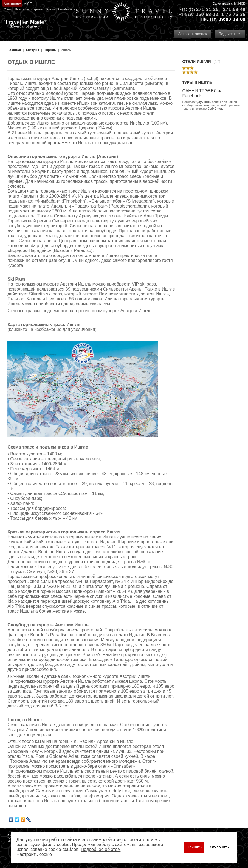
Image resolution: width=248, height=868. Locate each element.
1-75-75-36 (233, 14)
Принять (194, 847)
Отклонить (219, 847)
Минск (239, 4)
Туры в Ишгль (197, 82)
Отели (50, 9)
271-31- (205, 9)
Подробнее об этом (101, 849)
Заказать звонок (193, 34)
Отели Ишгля (196, 62)
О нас (8, 9)
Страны (37, 9)
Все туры (22, 9)
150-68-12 (207, 14)
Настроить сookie (34, 854)
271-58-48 (234, 9)
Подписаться (230, 34)
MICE (28, 4)
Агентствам (12, 4)
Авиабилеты (67, 9)
